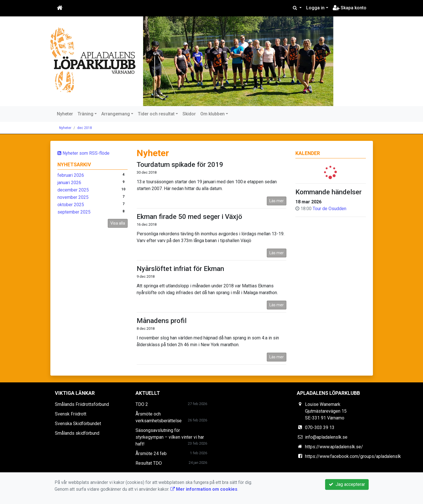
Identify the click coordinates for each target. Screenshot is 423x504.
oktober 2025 (71, 205)
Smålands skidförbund (77, 433)
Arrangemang (116, 114)
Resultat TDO (149, 463)
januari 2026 (69, 183)
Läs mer (277, 201)
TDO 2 (142, 404)
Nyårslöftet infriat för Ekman (180, 269)
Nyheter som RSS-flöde (83, 153)
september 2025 (74, 212)
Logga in (315, 8)
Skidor (189, 114)
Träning (85, 114)
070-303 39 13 (320, 427)
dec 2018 (85, 128)
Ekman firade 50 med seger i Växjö (189, 217)
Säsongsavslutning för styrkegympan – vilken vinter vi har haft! (170, 437)
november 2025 (73, 197)
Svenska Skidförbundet (78, 424)
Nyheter (65, 114)
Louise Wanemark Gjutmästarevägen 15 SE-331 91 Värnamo (326, 411)
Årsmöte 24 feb (151, 454)
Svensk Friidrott (71, 414)
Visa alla (118, 223)
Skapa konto (350, 8)
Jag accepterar (347, 484)
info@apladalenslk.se (326, 437)
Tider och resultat (156, 114)
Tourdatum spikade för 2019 (180, 165)
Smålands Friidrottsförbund (82, 404)
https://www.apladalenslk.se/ (334, 447)
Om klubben (212, 114)
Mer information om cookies (204, 489)
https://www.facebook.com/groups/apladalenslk (353, 456)
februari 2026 (71, 175)
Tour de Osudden (329, 209)
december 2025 (73, 190)
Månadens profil (162, 321)
